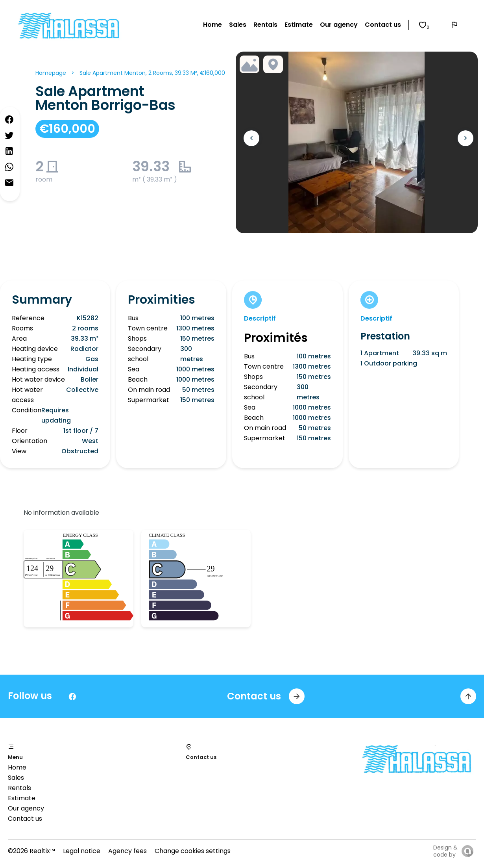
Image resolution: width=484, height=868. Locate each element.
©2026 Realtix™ (31, 851)
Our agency (26, 808)
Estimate (22, 798)
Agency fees (127, 851)
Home (17, 767)
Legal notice (82, 851)
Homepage (51, 73)
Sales (16, 778)
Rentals (19, 788)
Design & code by (445, 851)
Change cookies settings (193, 851)
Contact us (25, 819)
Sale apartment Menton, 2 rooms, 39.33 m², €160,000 (152, 73)
